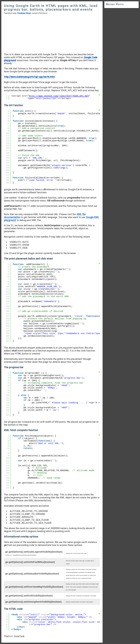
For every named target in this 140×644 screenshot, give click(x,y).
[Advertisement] (52, 34)
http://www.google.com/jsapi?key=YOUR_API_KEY (59, 96)
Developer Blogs (24, 13)
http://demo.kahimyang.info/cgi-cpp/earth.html (29, 77)
